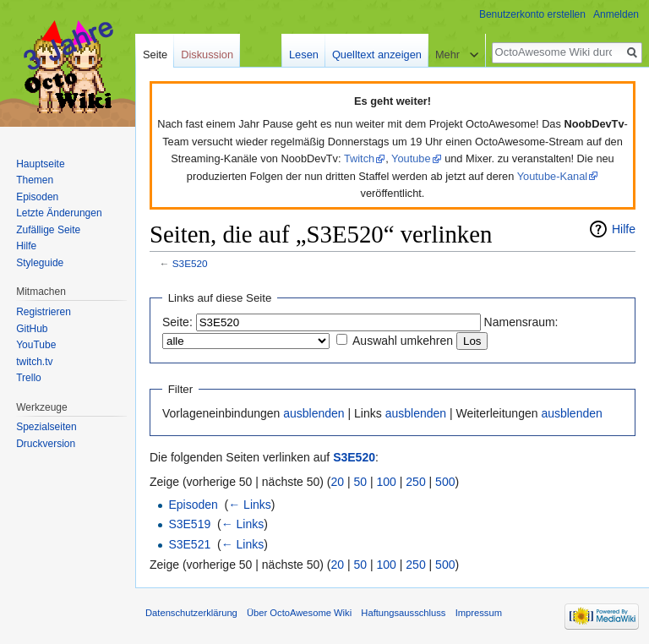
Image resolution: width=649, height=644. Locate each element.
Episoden (193, 505)
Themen (35, 180)
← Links (250, 505)
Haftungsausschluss (403, 613)
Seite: (177, 322)
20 (338, 482)
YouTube (36, 345)
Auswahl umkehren (403, 341)
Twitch (359, 158)
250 (415, 482)
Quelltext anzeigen (377, 55)
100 (387, 482)
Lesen (304, 55)
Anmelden (616, 14)
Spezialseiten (46, 427)
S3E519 (189, 524)
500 (445, 482)
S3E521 (189, 544)
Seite (155, 55)
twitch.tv (34, 362)
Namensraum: (521, 322)
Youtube (411, 158)
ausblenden (314, 413)
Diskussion (207, 55)
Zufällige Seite (48, 230)
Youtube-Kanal (553, 176)
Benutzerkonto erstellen (532, 14)
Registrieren (44, 312)
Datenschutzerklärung (191, 613)
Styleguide (40, 263)
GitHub (32, 329)
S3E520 (190, 263)
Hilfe (624, 229)
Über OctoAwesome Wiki (299, 613)
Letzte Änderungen (59, 213)
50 (361, 482)
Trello (29, 378)
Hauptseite (40, 164)
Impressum (479, 613)
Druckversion (46, 444)
